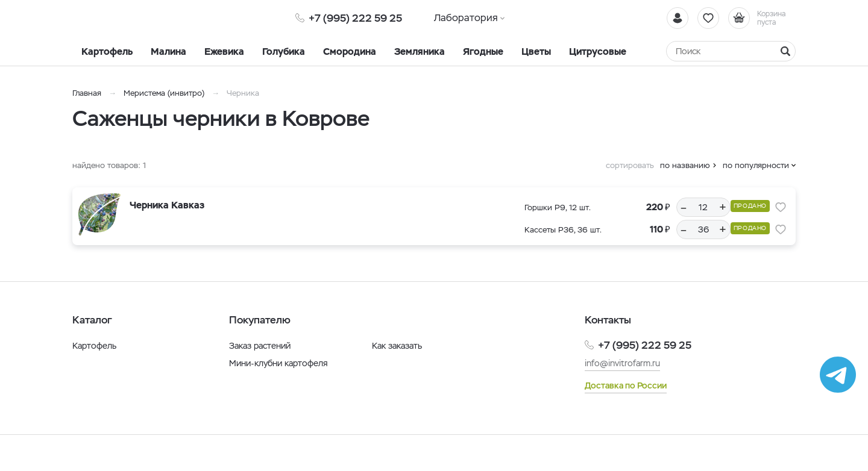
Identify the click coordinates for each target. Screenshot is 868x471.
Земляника (420, 51)
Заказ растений (260, 346)
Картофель (107, 51)
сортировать (630, 165)
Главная (87, 93)
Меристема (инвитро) (165, 93)
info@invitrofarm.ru (622, 363)
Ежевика (224, 51)
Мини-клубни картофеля (278, 363)
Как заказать (397, 346)
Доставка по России (626, 385)
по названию (685, 165)
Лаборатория (466, 18)
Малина (168, 51)
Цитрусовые (598, 51)
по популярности (756, 165)
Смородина (350, 51)
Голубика (284, 51)
